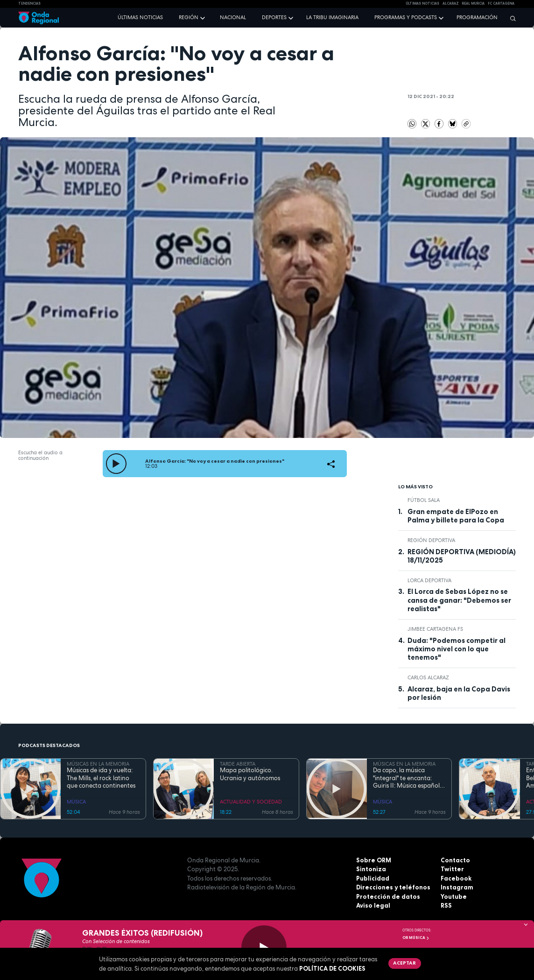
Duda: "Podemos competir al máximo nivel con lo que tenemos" (457, 649)
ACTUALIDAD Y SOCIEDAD (251, 802)
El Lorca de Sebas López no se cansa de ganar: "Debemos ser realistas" (459, 600)
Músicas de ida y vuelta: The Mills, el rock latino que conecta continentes (101, 778)
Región (189, 17)
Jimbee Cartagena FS (435, 629)
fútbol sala (424, 500)
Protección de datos (388, 896)
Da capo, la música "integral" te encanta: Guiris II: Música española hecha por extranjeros (408, 778)
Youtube (454, 896)
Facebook (456, 878)
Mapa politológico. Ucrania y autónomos (250, 774)
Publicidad (373, 878)
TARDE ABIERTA (238, 764)
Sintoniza (371, 869)
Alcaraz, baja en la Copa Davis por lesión (459, 693)
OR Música (416, 938)
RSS (446, 905)
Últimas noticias (140, 17)
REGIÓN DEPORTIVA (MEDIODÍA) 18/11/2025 (462, 556)
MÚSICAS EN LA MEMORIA (98, 764)
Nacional (233, 17)
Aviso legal (373, 905)
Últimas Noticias (422, 4)
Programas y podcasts (406, 17)
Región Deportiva (431, 540)
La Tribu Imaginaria (332, 17)
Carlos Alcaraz (428, 677)
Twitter (452, 869)
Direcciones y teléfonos (393, 887)
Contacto (455, 860)
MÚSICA (76, 802)
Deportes (274, 17)
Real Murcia (473, 4)
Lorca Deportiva (429, 580)
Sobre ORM (374, 860)
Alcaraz (451, 4)
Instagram (457, 887)
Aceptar (404, 963)
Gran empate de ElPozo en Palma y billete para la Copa (456, 516)
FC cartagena (501, 4)
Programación (477, 17)
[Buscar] (511, 18)
